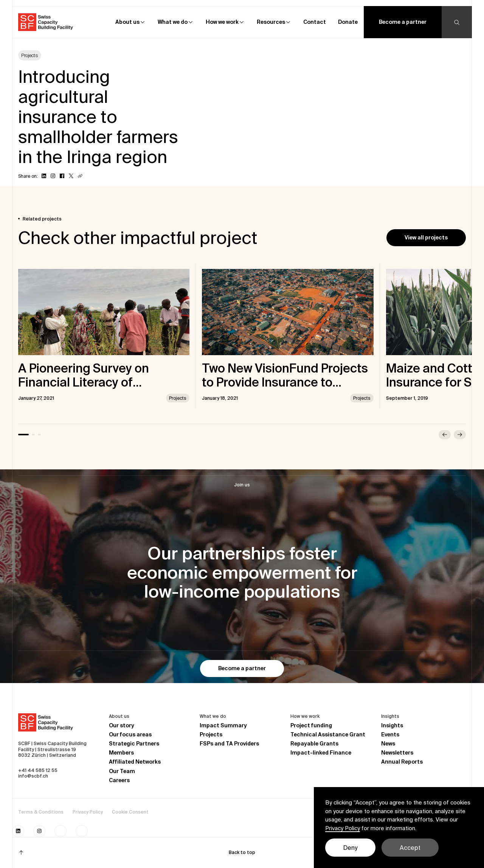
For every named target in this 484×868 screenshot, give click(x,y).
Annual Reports (402, 762)
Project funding (311, 725)
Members (121, 753)
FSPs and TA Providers (229, 744)
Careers (119, 780)
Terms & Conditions (41, 812)
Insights (392, 725)
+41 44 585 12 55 (38, 770)
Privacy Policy (88, 812)
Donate (348, 22)
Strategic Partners (134, 744)
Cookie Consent (130, 812)
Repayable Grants (314, 744)
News (388, 744)
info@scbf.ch (33, 776)
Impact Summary (223, 725)
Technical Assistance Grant (328, 734)
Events (390, 734)
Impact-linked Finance (321, 753)
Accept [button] (410, 848)
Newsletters (397, 753)
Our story (122, 725)
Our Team (122, 771)
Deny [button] (350, 848)
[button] (130, 22)
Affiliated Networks (135, 762)
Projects (211, 734)
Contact (315, 22)
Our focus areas (130, 734)
